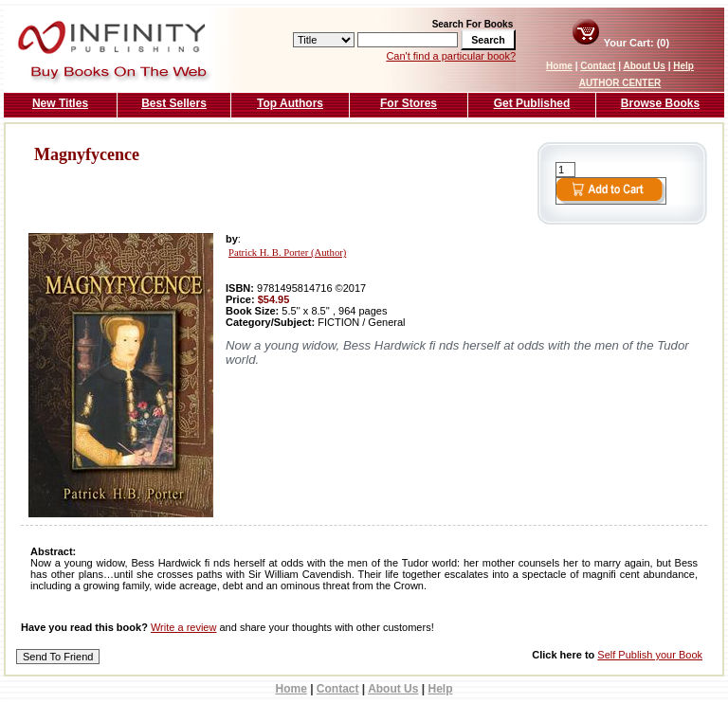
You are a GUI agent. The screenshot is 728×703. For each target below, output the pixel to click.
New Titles (60, 103)
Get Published (532, 103)
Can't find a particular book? (451, 56)
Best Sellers (174, 103)
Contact (598, 66)
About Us (644, 66)
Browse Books (660, 103)
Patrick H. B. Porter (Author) (287, 252)
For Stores (409, 103)
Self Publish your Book (650, 655)
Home (559, 66)
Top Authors (290, 103)
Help (683, 66)
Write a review (183, 627)
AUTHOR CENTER (620, 83)
